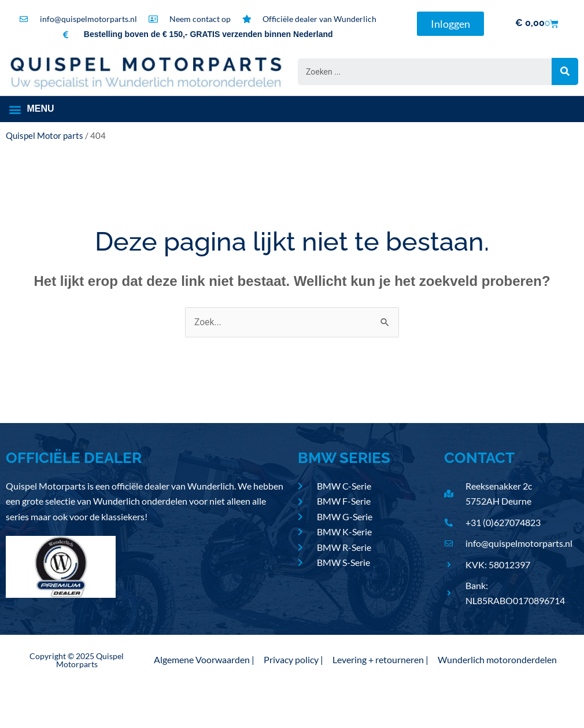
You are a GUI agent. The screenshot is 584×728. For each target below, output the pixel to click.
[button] (32, 110)
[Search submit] (565, 71)
